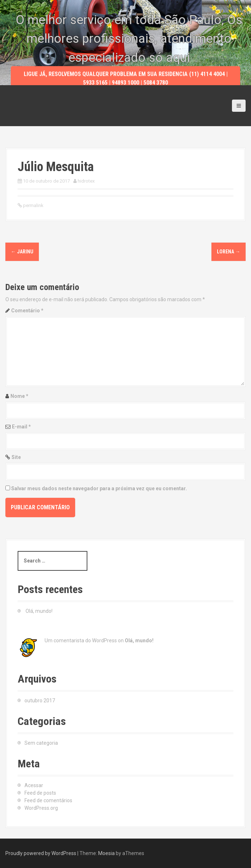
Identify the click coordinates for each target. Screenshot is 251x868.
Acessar (34, 785)
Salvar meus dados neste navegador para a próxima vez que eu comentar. (99, 488)
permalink (33, 205)
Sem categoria (41, 743)
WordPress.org (41, 808)
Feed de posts (40, 793)
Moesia (106, 853)
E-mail (21, 427)
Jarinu (22, 252)
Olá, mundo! (39, 611)
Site (16, 457)
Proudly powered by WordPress (41, 853)
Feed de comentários (48, 800)
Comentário (27, 311)
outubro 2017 (40, 701)
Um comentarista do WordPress (81, 640)
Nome (19, 396)
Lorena (229, 252)
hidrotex (86, 181)
